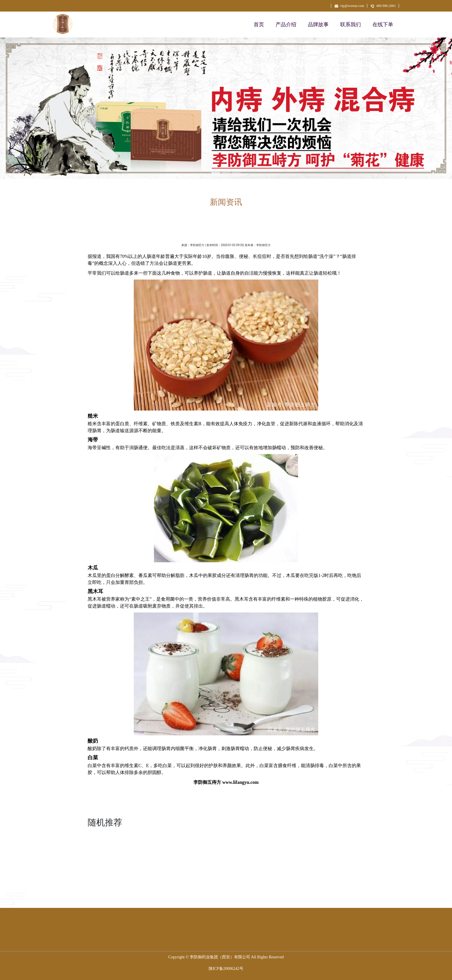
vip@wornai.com (349, 6)
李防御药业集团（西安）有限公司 (220, 957)
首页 (259, 25)
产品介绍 (286, 25)
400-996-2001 (383, 6)
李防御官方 (197, 245)
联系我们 (351, 25)
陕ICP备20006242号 (226, 969)
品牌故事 (318, 25)
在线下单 (383, 25)
